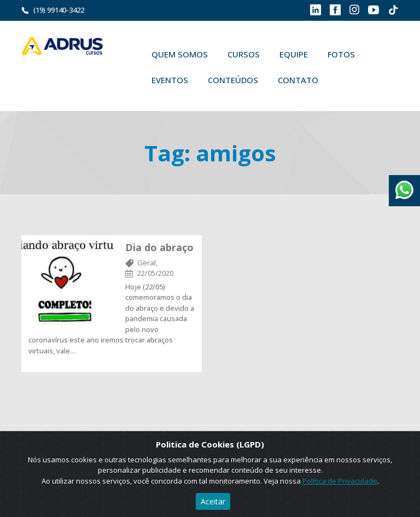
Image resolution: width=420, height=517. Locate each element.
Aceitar (213, 501)
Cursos (244, 54)
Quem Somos (180, 54)
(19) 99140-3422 (59, 10)
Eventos (170, 80)
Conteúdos (233, 80)
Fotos (341, 54)
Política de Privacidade (340, 481)
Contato (298, 80)
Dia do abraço (159, 247)
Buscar (344, 80)
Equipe (294, 54)
